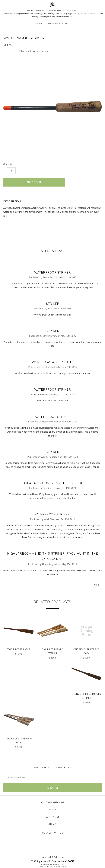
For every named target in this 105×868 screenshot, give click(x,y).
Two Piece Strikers (19, 649)
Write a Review (40, 51)
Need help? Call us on (53, 857)
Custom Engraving (53, 802)
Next (98, 585)
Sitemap (53, 824)
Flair (48, 867)
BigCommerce (62, 867)
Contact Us (52, 817)
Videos (53, 810)
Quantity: (8, 164)
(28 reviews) (25, 51)
